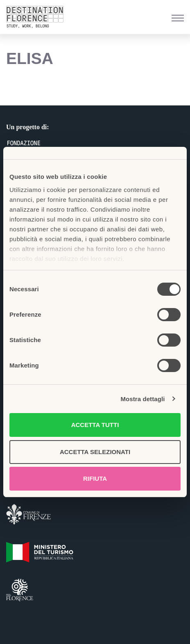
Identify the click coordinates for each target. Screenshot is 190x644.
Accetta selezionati (95, 452)
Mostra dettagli (142, 399)
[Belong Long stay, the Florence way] (37, 17)
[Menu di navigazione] (178, 18)
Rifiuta (95, 478)
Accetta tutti (95, 425)
